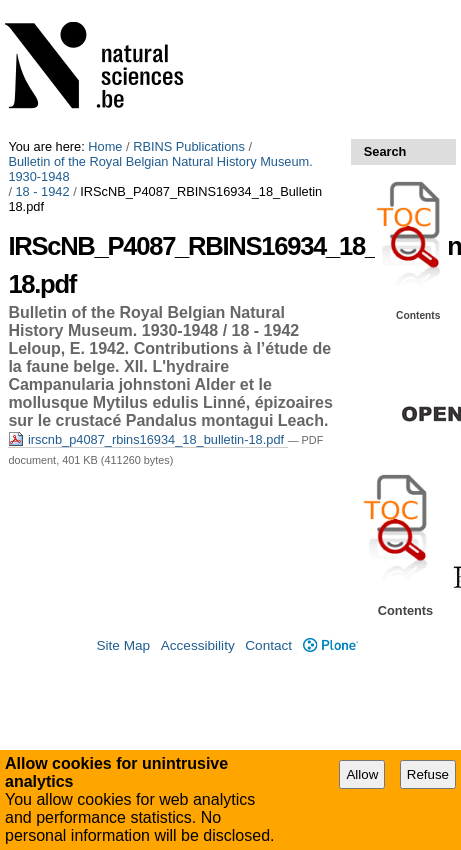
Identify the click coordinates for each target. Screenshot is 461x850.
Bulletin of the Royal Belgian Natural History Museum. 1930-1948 (160, 169)
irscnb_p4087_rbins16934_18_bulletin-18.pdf (147, 439)
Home (105, 146)
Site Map (123, 645)
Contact (268, 645)
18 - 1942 (43, 191)
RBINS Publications (189, 146)
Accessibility (198, 645)
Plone (330, 645)
